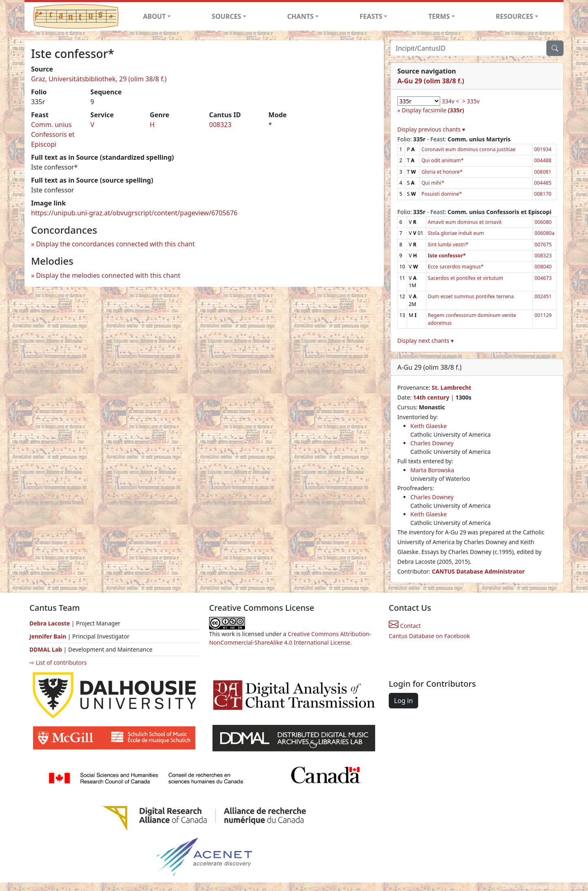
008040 (543, 267)
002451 (543, 296)
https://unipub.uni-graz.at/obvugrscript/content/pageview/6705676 (134, 213)
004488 (543, 160)
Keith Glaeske (429, 426)
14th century (431, 397)
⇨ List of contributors (58, 662)
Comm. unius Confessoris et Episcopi (53, 134)
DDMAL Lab (46, 649)
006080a (545, 233)
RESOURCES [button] (514, 16)
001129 (543, 315)
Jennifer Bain (49, 636)
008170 (543, 194)
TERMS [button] (439, 16)
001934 (543, 149)
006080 (543, 222)
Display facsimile (433, 110)
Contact (405, 626)
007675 (543, 245)
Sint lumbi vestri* (448, 245)
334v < (451, 101)
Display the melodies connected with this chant (108, 275)
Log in (403, 701)
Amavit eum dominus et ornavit (465, 222)
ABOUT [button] (154, 16)
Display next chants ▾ (425, 341)
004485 (543, 183)
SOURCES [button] (227, 16)
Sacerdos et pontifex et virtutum (466, 278)
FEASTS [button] (371, 16)
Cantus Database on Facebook (429, 636)
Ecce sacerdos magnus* (456, 267)
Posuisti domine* (442, 194)
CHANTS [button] (300, 16)
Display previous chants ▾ (431, 129)
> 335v (471, 101)
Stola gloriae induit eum (456, 233)
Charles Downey (432, 443)
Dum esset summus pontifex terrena (471, 296)
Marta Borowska (432, 470)
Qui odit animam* (442, 160)
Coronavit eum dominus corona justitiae (468, 149)
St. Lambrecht (451, 387)
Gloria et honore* (442, 172)
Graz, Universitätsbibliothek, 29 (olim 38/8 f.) (99, 79)
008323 (220, 125)
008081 (543, 172)
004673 (543, 278)
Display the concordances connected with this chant (115, 244)
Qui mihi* (433, 183)
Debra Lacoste (50, 623)
